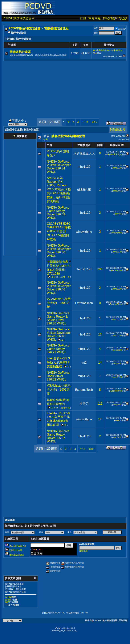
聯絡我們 (89, 620)
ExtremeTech (84, 303)
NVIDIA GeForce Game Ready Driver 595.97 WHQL (58, 436)
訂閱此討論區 (16, 550)
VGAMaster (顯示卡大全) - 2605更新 (59, 303)
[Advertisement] (65, 87)
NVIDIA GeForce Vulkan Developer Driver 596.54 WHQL (59, 167)
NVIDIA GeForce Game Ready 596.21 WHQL (58, 349)
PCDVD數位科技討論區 (19, 18)
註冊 (83, 18)
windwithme (84, 232)
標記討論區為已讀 (115, 18)
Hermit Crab (84, 269)
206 (100, 269)
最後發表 (115, 145)
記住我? (121, 29)
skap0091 (117, 191)
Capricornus (116, 391)
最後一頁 (65, 277)
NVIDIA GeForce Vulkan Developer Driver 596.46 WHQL (59, 288)
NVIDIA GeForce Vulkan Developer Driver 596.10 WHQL (59, 334)
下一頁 (85, 122)
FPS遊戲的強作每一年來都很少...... (109, 50)
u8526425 (84, 190)
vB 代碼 (8, 597)
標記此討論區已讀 (18, 546)
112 (100, 404)
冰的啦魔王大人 (84, 153)
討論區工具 (118, 129)
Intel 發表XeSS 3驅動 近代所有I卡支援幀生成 (58, 362)
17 (100, 419)
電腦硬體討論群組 (56, 28)
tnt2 (84, 363)
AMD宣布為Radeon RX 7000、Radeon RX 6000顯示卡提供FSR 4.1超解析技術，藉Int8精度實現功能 (59, 190)
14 (100, 363)
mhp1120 (84, 167)
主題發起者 (84, 145)
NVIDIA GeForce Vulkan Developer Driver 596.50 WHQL (59, 251)
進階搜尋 (83, 551)
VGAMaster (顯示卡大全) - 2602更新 (59, 390)
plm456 (118, 214)
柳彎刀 (84, 404)
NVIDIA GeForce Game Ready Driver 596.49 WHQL (58, 213)
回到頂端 (123, 620)
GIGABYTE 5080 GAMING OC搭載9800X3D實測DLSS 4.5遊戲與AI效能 (59, 231)
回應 (100, 145)
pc (96, 53)
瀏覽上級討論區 (17, 555)
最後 (94, 122)
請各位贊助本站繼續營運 (68, 136)
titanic (119, 420)
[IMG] (7, 602)
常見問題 (95, 18)
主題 (49, 145)
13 (100, 334)
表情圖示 (9, 600)
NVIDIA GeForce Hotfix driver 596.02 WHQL (58, 376)
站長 (46, 139)
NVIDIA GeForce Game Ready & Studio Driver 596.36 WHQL (58, 318)
